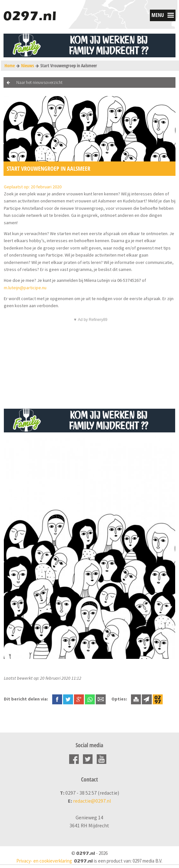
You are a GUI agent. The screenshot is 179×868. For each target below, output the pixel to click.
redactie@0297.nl (92, 801)
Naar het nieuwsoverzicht (39, 82)
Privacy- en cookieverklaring (44, 861)
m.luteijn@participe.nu (25, 288)
